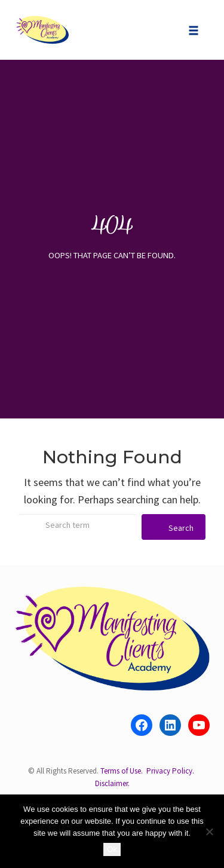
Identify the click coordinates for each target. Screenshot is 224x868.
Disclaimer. (112, 783)
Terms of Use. (122, 771)
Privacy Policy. (170, 771)
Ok (112, 849)
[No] (209, 832)
